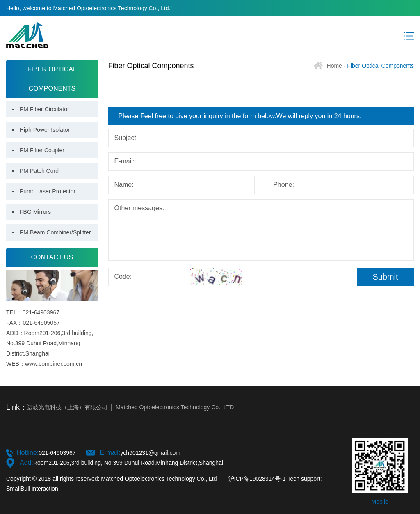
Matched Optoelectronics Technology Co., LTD (175, 407)
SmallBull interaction (32, 489)
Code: (123, 277)
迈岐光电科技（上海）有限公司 (67, 407)
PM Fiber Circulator (45, 109)
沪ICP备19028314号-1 (257, 479)
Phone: (284, 185)
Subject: (126, 138)
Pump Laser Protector (48, 191)
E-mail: (125, 161)
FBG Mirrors (35, 212)
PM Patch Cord (39, 171)
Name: (124, 185)
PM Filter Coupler (42, 150)
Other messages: (139, 208)
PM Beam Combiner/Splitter (55, 232)
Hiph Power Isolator (45, 130)
